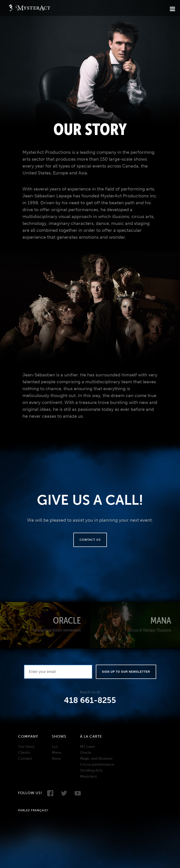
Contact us (90, 540)
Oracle (86, 752)
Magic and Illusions (96, 758)
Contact (25, 758)
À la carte (91, 736)
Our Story (26, 746)
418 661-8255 (90, 700)
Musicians (88, 776)
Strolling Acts (91, 770)
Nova (56, 758)
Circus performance (97, 764)
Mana (56, 752)
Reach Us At (90, 692)
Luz (55, 746)
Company (28, 736)
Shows (59, 736)
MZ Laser (88, 746)
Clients (24, 752)
